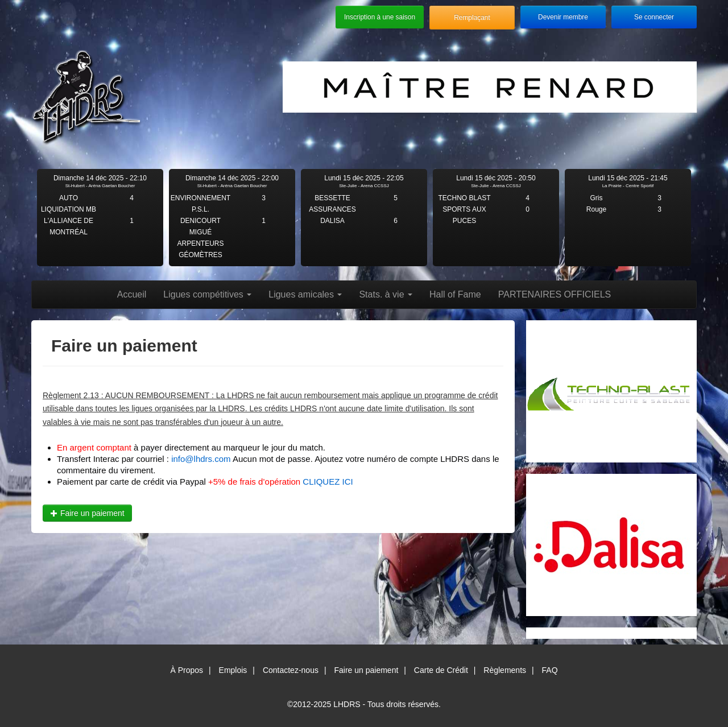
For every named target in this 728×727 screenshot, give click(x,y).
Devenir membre (563, 17)
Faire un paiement (366, 670)
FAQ (550, 670)
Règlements (505, 670)
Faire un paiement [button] (87, 513)
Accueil (132, 294)
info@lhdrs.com (201, 459)
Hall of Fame (455, 294)
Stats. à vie (386, 294)
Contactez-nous (291, 670)
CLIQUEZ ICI (328, 482)
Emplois (233, 670)
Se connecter (654, 17)
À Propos (187, 670)
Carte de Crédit (441, 670)
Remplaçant (472, 18)
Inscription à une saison (380, 17)
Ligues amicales (305, 294)
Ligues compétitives (207, 294)
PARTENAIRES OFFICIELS (555, 294)
